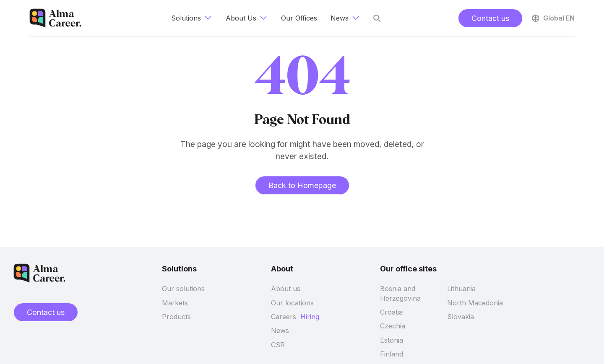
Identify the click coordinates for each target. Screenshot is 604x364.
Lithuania (461, 289)
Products (176, 317)
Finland (392, 354)
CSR (278, 345)
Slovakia (461, 317)
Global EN (553, 18)
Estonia (392, 340)
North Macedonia (475, 303)
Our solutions (183, 289)
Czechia (393, 326)
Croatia (391, 312)
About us (286, 289)
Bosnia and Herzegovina (400, 293)
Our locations (292, 303)
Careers (284, 317)
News (280, 330)
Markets (175, 303)
